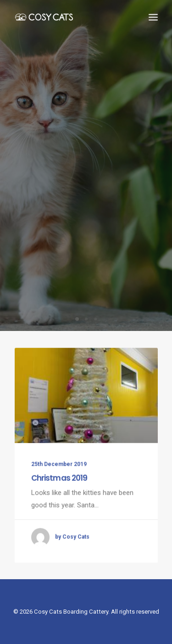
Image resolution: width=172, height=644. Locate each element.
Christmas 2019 (59, 487)
